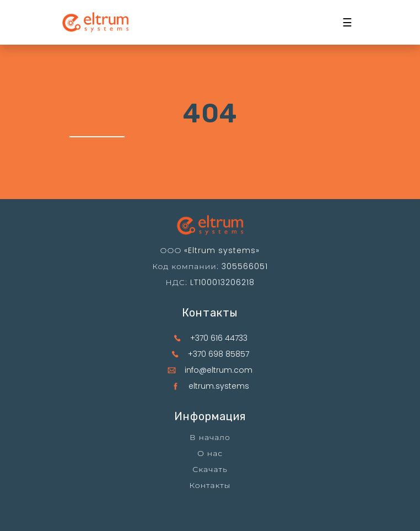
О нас (210, 453)
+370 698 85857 (219, 354)
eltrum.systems (219, 386)
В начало (210, 437)
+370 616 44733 (219, 338)
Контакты (210, 485)
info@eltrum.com (219, 370)
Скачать (210, 469)
